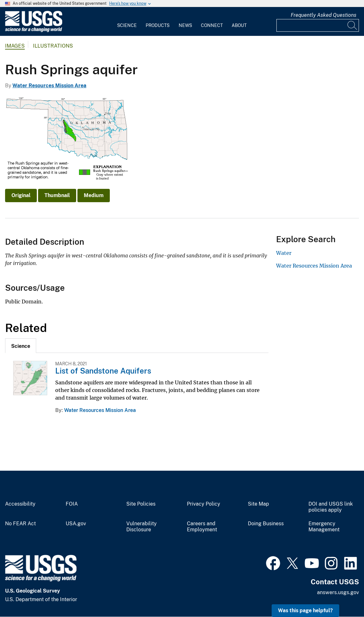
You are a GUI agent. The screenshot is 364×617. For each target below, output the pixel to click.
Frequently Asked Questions (324, 15)
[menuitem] (127, 22)
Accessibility (20, 504)
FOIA (72, 504)
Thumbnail (57, 195)
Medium (94, 195)
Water (284, 253)
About (239, 25)
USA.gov (76, 524)
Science (127, 25)
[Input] (318, 25)
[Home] (34, 31)
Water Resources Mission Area (49, 86)
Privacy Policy (204, 504)
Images (15, 46)
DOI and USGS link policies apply (331, 507)
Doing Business (266, 524)
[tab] (21, 346)
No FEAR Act (20, 524)
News (185, 25)
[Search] (353, 25)
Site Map (258, 504)
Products (158, 25)
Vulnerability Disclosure (142, 527)
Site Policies (141, 504)
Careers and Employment (202, 527)
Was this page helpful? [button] (305, 610)
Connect (212, 25)
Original (21, 195)
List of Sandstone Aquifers (103, 371)
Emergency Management (324, 527)
